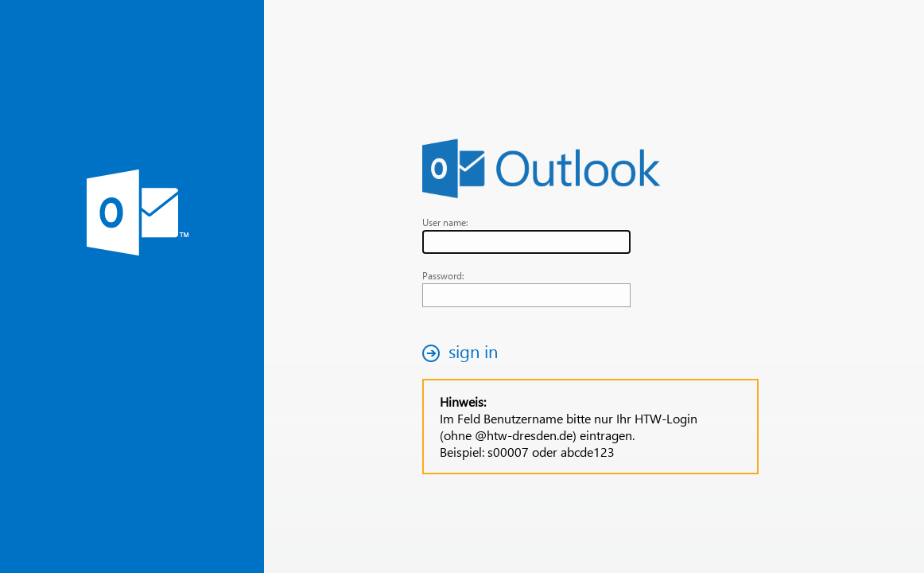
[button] (464, 353)
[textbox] (526, 242)
